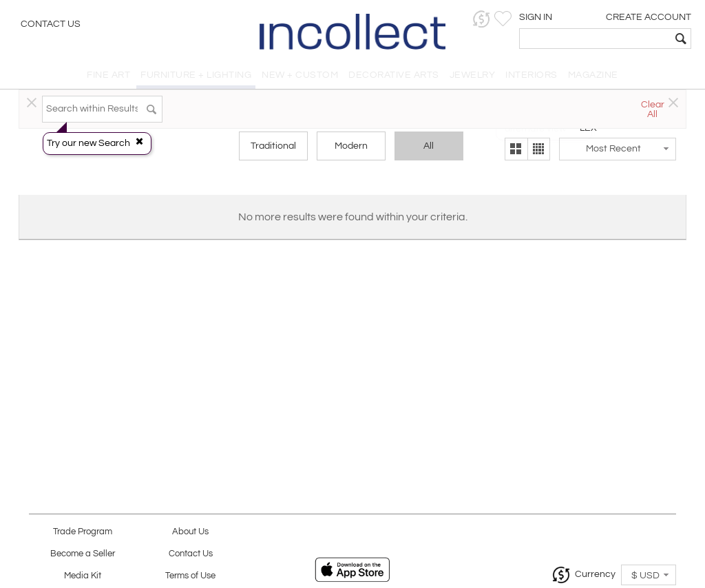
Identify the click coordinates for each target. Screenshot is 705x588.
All (429, 146)
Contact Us (51, 24)
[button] (482, 19)
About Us (190, 532)
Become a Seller (83, 554)
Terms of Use (190, 576)
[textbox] (595, 39)
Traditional (273, 146)
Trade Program (83, 532)
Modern (351, 146)
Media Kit (83, 576)
